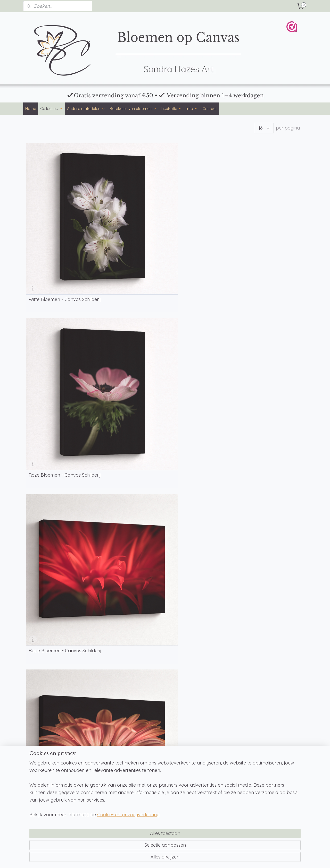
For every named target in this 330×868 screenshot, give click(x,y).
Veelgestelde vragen (157, 777)
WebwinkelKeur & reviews (275, 789)
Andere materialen (86, 109)
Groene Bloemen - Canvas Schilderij (199, 304)
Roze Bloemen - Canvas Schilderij (126, 215)
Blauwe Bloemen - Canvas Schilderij (270, 304)
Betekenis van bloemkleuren (50, 788)
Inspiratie (172, 109)
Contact (209, 109)
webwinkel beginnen (179, 858)
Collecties (52, 109)
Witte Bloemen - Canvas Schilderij (55, 215)
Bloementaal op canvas (46, 777)
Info (192, 109)
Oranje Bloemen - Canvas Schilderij (269, 215)
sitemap (151, 858)
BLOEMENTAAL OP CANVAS (60, 542)
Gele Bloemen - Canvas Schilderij (125, 304)
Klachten (260, 783)
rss (161, 858)
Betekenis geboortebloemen (50, 794)
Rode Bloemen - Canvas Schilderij (197, 215)
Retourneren (263, 777)
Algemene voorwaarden (274, 766)
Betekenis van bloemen (133, 109)
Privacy (259, 771)
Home (31, 109)
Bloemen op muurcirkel (102, 760)
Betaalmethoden (154, 765)
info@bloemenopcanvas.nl (219, 765)
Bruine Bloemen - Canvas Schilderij (56, 304)
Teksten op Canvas (212, 795)
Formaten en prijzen (157, 760)
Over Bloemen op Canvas (161, 783)
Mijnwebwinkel (222, 858)
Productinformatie (155, 771)
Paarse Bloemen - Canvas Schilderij (57, 393)
